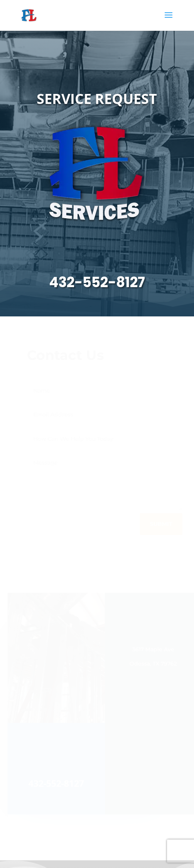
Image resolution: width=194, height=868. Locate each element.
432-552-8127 (97, 282)
